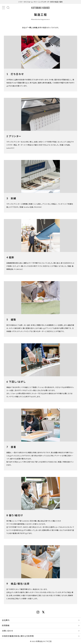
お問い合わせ (7, 631)
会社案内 (6, 620)
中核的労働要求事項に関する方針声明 (18, 636)
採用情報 (6, 625)
